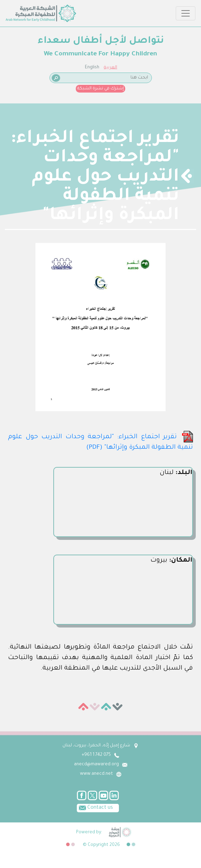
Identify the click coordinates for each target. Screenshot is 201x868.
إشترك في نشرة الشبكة (100, 89)
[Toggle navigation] (186, 13)
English (92, 68)
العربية (110, 68)
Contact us (95, 807)
